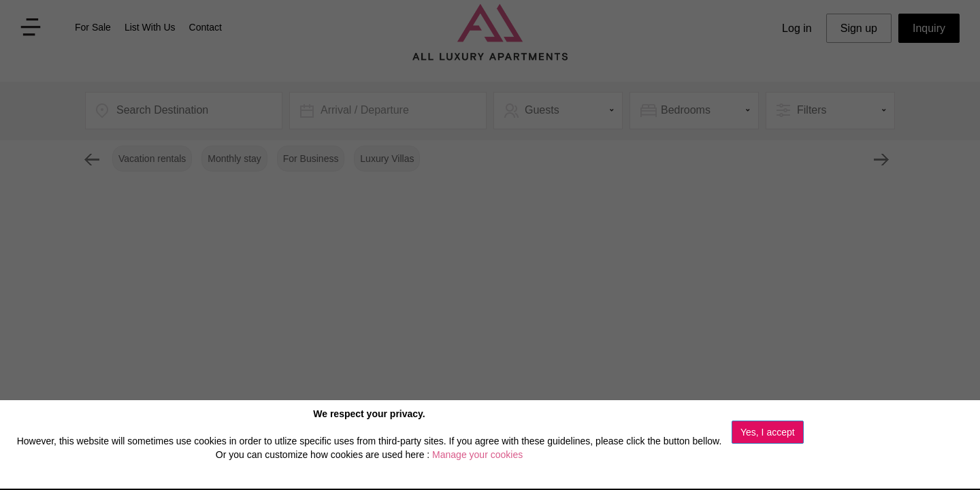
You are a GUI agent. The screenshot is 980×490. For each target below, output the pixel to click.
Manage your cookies (477, 455)
